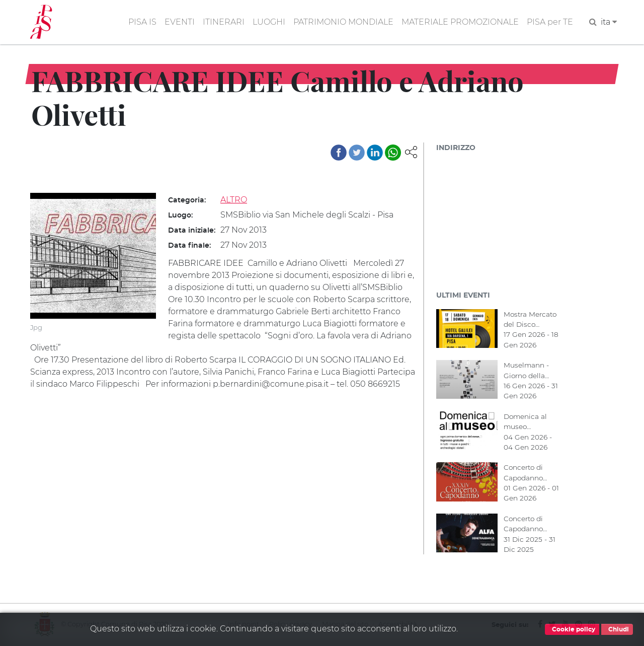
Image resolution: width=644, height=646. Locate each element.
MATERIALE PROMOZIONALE (460, 22)
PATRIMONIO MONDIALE (343, 22)
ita (609, 22)
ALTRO (234, 200)
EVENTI (180, 22)
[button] (411, 151)
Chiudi (617, 629)
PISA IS (142, 22)
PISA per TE (550, 22)
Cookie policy (572, 629)
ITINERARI (224, 22)
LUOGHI (269, 22)
